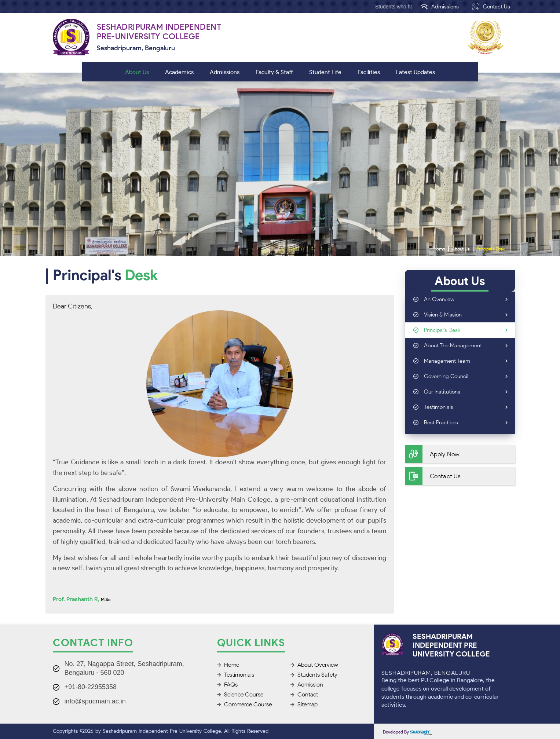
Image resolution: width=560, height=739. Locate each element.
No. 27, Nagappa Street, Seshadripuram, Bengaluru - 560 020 (124, 668)
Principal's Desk (491, 249)
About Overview (314, 665)
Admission (307, 685)
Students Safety (314, 675)
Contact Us (491, 7)
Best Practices (466, 422)
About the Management (466, 345)
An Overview (466, 299)
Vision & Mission (466, 315)
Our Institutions (466, 392)
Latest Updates (416, 72)
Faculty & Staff (274, 72)
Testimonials (466, 407)
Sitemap (304, 704)
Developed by (408, 732)
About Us (137, 72)
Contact (304, 694)
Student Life (325, 72)
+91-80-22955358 (91, 687)
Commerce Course (244, 704)
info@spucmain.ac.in (95, 701)
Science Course (240, 694)
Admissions (440, 7)
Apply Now (432, 454)
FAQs (227, 685)
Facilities (369, 72)
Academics (179, 72)
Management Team (466, 361)
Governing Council (466, 376)
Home (439, 249)
